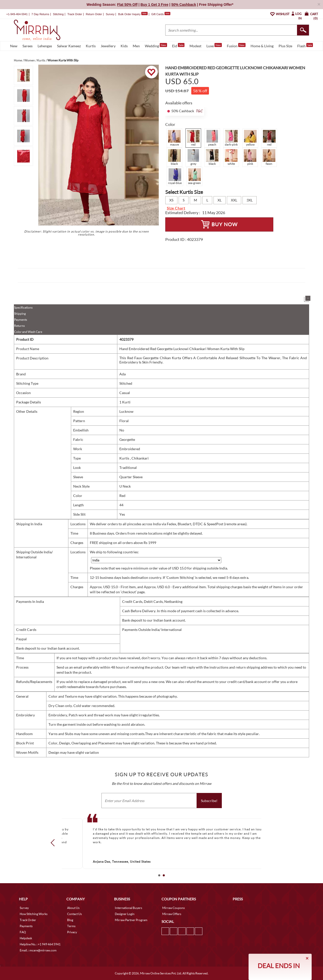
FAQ (23, 932)
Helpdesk (26, 938)
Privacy (72, 932)
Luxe (214, 45)
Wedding (156, 45)
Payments (21, 320)
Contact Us (74, 914)
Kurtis (91, 46)
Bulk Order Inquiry (129, 14)
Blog (70, 920)
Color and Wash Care (28, 332)
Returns (19, 326)
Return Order (94, 14)
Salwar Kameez (69, 46)
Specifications (23, 307)
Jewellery (108, 46)
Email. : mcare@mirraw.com (38, 950)
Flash (305, 45)
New (14, 46)
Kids (124, 46)
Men (136, 46)
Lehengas (45, 46)
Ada (123, 374)
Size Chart (176, 208)
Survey (110, 14)
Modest (195, 46)
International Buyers (128, 908)
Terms (71, 926)
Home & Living (262, 46)
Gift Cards (161, 14)
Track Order (75, 14)
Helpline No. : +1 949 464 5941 (40, 944)
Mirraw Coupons (173, 908)
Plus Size (285, 46)
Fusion (236, 45)
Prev (54, 842)
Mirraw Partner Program (131, 920)
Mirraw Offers (172, 914)
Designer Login (125, 914)
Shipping (20, 314)
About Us (73, 908)
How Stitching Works (34, 914)
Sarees (28, 46)
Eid (178, 45)
